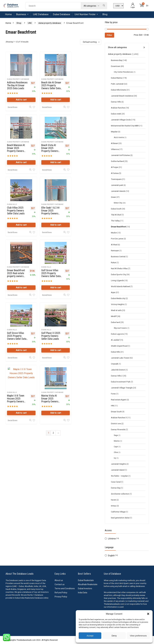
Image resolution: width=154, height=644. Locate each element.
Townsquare (116, 179)
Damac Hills (116, 102)
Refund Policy (61, 593)
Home (8, 14)
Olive (116, 452)
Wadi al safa (116, 310)
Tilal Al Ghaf (116, 215)
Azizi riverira (119, 137)
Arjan (113, 292)
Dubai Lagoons (117, 334)
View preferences (138, 636)
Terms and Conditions (65, 588)
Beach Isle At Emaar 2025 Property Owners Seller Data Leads (49, 87)
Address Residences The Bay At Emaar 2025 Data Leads (17, 87)
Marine (117, 441)
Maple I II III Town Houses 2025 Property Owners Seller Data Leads (49, 275)
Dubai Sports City (118, 274)
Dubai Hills (45, 142)
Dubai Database (62, 14)
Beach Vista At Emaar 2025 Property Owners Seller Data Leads (16, 150)
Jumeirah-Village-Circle (121, 120)
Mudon (114, 233)
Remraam (115, 251)
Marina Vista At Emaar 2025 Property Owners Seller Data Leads (81, 275)
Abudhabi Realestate (88, 584)
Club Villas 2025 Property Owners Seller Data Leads (49, 148)
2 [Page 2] (53, 308)
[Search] (104, 6)
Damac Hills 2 (117, 376)
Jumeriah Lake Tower (120, 358)
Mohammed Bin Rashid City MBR (125, 126)
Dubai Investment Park (121, 382)
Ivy (115, 458)
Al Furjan (115, 167)
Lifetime (112, 539)
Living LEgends (117, 280)
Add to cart (20, 100)
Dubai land (115, 322)
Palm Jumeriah (117, 84)
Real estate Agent (119, 400)
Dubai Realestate (86, 580)
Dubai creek (116, 114)
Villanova (115, 149)
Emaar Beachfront (119, 227)
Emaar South (116, 412)
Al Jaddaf (115, 340)
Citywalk (115, 364)
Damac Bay (116, 488)
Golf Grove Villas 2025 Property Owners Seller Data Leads (49, 212)
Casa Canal (116, 482)
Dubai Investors (85, 588)
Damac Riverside (118, 429)
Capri (116, 447)
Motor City (118, 203)
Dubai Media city (118, 298)
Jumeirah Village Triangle (122, 388)
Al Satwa (115, 173)
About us (59, 580)
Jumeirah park (117, 185)
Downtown (116, 66)
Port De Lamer (117, 239)
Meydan (114, 132)
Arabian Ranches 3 (119, 418)
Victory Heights (118, 304)
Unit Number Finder (85, 14)
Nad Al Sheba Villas (119, 268)
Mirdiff (114, 316)
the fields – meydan (119, 476)
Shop (19, 23)
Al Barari (114, 143)
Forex (113, 394)
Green (113, 197)
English (111, 556)
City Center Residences (123, 72)
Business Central (118, 256)
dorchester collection (120, 494)
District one (116, 424)
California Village (118, 512)
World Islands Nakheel (120, 286)
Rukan (114, 262)
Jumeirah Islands (118, 191)
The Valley (115, 221)
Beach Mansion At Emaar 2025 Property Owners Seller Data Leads (82, 87)
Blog (105, 14)
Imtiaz (114, 506)
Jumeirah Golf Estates (120, 155)
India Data (83, 593)
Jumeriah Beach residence (122, 96)
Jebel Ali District (118, 370)
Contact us (60, 584)
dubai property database (50, 23)
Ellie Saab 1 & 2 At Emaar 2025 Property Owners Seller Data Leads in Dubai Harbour (82, 151)
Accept (90, 636)
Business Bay (117, 60)
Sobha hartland (117, 161)
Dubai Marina (116, 78)
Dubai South (116, 209)
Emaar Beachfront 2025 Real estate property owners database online (16, 212)
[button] (148, 614)
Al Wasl (114, 245)
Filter (110, 35)
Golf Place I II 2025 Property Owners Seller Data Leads (16, 273)
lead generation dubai (120, 518)
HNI (112, 406)
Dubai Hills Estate (118, 90)
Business (21, 14)
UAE (30, 23)
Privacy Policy (61, 597)
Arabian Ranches (118, 108)
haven (113, 500)
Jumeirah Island (118, 470)
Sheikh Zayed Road (119, 346)
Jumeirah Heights (118, 464)
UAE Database (41, 14)
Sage (116, 435)
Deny (114, 636)
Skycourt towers (120, 328)
